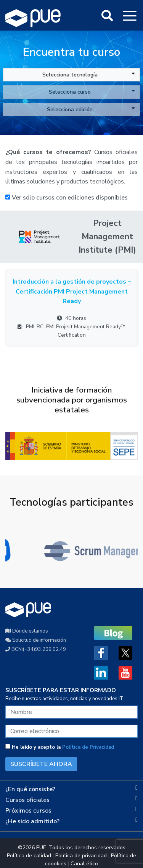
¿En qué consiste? (30, 789)
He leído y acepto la (60, 747)
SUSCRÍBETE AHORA (41, 764)
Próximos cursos (28, 811)
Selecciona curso (92, 92)
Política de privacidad (81, 856)
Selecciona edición (91, 109)
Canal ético (84, 864)
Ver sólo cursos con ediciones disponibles (67, 198)
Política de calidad (29, 856)
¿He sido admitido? (32, 821)
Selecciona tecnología (89, 75)
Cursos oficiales (27, 800)
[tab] (71, 789)
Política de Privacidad (88, 747)
